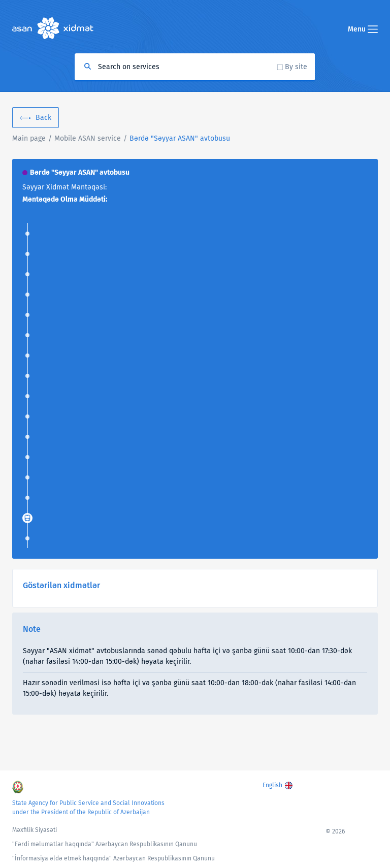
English (272, 785)
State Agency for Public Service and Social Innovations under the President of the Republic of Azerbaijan (88, 808)
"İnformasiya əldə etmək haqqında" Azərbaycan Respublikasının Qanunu (113, 858)
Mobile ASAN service (88, 138)
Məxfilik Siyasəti (35, 830)
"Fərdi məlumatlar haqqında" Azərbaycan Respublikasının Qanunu (105, 844)
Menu (363, 29)
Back (43, 118)
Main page (29, 138)
